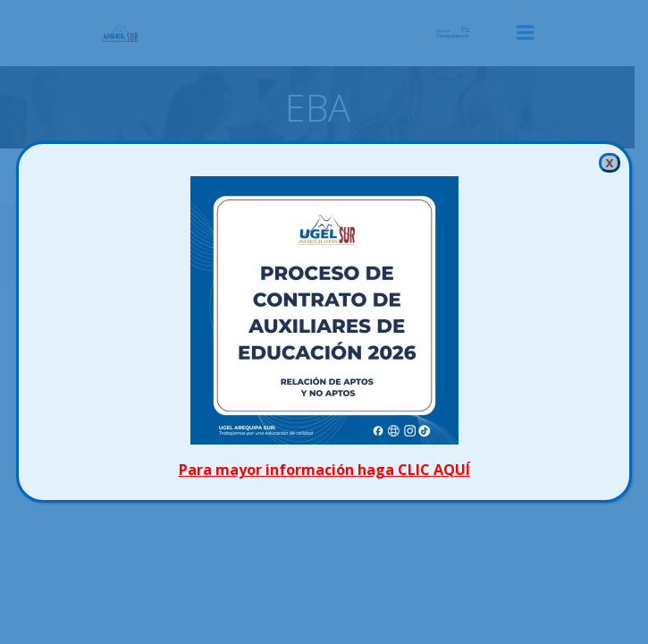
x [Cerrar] (609, 162)
